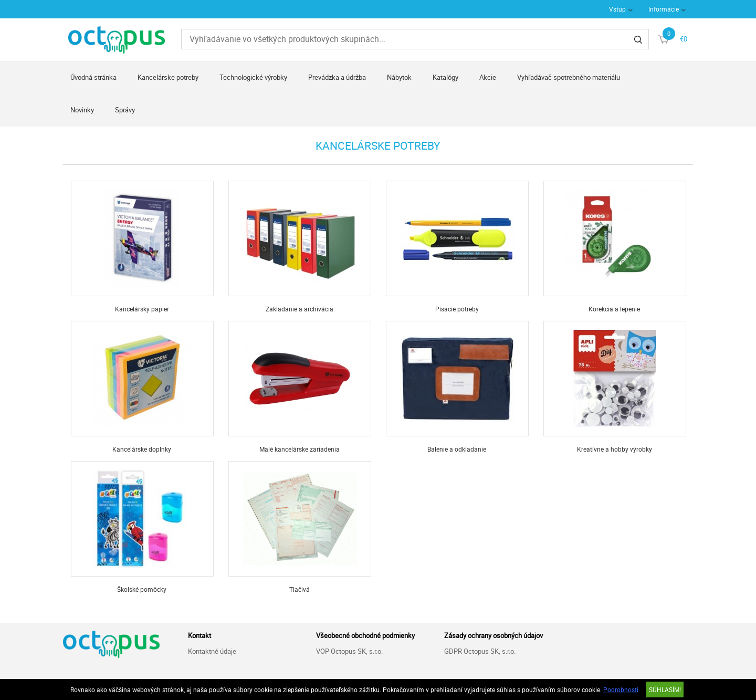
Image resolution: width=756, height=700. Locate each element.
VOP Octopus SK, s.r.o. (349, 651)
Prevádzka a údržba (337, 77)
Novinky (82, 110)
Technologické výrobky (253, 77)
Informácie (664, 9)
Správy (125, 110)
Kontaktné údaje (212, 651)
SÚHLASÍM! (665, 689)
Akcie (488, 77)
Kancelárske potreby (168, 77)
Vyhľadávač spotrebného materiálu (569, 77)
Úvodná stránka (93, 77)
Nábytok (399, 77)
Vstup (617, 9)
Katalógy (445, 77)
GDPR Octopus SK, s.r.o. (480, 651)
